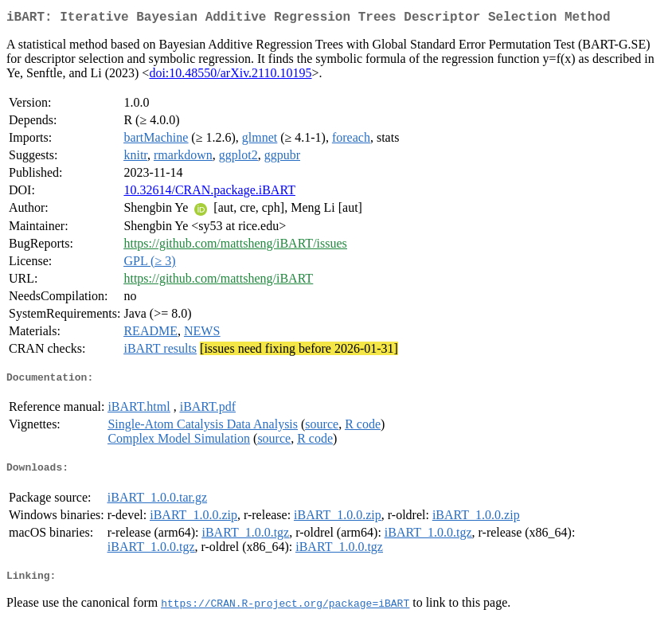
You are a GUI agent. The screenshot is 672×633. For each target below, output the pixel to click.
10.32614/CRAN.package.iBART (209, 193)
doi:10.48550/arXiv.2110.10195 (230, 76)
